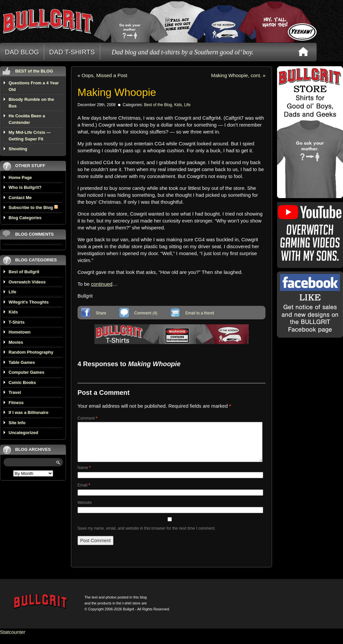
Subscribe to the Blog (33, 207)
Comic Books (22, 382)
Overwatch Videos (27, 282)
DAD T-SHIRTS (72, 52)
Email (84, 493)
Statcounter (13, 640)
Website (85, 511)
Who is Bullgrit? (25, 187)
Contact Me (20, 198)
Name (84, 476)
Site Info (17, 423)
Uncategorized (23, 433)
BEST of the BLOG (34, 71)
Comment (87, 418)
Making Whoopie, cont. (236, 75)
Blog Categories (25, 218)
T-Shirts (16, 322)
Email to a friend (200, 313)
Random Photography (31, 352)
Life (12, 292)
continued (102, 284)
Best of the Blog (158, 105)
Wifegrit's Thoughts (29, 302)
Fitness (16, 403)
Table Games (22, 362)
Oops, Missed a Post (105, 75)
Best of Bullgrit (24, 272)
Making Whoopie (117, 92)
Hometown (19, 332)
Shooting (18, 149)
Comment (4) (146, 313)
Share (101, 313)
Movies (16, 342)
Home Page (20, 177)
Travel (15, 392)
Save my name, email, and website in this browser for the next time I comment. (147, 536)
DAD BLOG (22, 52)
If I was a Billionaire (29, 412)
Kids (13, 312)
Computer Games (26, 372)
